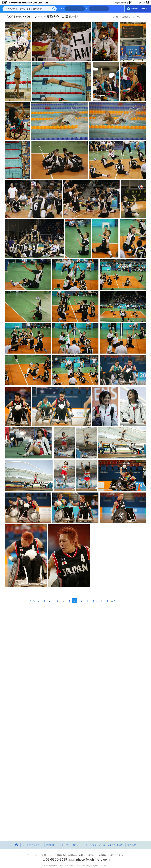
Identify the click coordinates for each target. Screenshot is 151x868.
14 (101, 601)
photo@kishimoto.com (93, 859)
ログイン (143, 3)
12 (92, 601)
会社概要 (131, 845)
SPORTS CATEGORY (138, 9)
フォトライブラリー (32, 845)
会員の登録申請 (124, 3)
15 (107, 601)
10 (81, 601)
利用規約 (51, 845)
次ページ (116, 601)
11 (87, 601)
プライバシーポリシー (70, 845)
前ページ (35, 601)
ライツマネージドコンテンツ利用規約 (104, 845)
